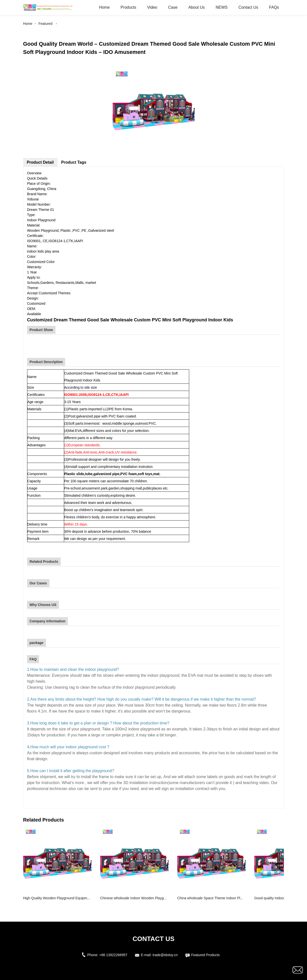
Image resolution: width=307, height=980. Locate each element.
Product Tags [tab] (74, 162)
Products (128, 7)
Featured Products (205, 955)
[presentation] (276, 867)
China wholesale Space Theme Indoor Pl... (210, 898)
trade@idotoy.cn (165, 955)
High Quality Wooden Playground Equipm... (57, 898)
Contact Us (248, 7)
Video (152, 7)
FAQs (274, 7)
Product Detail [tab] (40, 162)
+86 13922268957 (113, 955)
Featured (45, 24)
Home (104, 7)
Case (173, 7)
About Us (197, 7)
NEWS (221, 7)
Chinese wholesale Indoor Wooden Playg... (133, 898)
